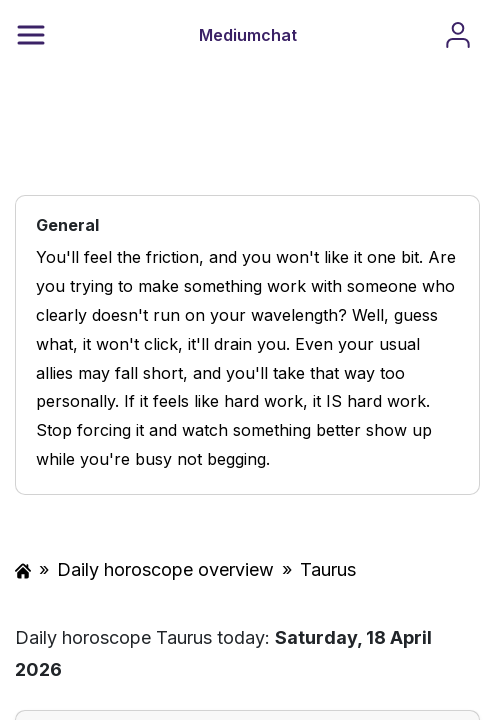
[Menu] (31, 35)
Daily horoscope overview (165, 569)
